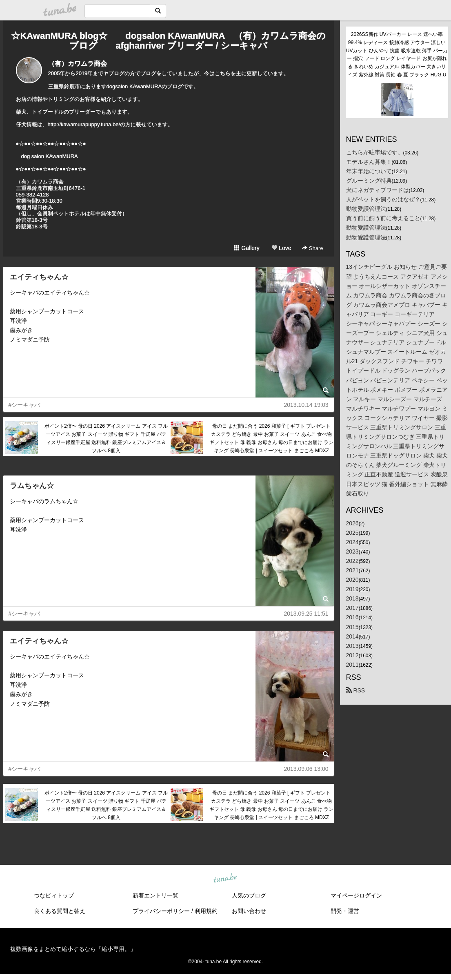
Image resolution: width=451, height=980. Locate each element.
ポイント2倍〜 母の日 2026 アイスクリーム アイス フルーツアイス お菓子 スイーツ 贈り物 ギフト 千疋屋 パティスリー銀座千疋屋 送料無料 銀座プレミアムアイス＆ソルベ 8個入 (106, 438)
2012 (352, 655)
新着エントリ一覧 (156, 895)
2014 (352, 636)
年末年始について (369, 171)
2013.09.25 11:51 (306, 614)
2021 (352, 570)
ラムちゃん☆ (32, 486)
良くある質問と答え (60, 911)
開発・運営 (345, 911)
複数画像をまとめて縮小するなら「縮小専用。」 (73, 949)
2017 (352, 608)
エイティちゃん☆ (39, 277)
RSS (356, 690)
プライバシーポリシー (161, 911)
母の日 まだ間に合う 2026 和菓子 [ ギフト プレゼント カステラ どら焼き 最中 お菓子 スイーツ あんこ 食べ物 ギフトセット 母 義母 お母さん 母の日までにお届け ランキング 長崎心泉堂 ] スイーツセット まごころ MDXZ (272, 438)
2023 (352, 551)
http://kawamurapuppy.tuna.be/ (84, 124)
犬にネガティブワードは (378, 190)
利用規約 (206, 911)
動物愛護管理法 (366, 209)
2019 (352, 589)
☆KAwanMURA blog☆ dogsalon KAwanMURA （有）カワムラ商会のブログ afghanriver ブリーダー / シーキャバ (168, 41)
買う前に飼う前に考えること (383, 218)
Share (312, 248)
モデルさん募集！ (369, 162)
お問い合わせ (249, 911)
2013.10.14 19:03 (306, 405)
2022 (352, 561)
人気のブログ (249, 895)
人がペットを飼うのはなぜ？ (383, 199)
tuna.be (225, 879)
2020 (352, 580)
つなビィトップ (54, 895)
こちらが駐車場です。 (375, 152)
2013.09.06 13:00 (306, 769)
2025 (352, 533)
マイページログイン (356, 895)
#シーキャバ (24, 405)
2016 (352, 617)
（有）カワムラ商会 (78, 64)
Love (281, 248)
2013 (352, 646)
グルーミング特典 (369, 181)
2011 (352, 665)
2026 (352, 523)
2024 (352, 542)
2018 (352, 598)
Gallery (247, 248)
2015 (352, 627)
